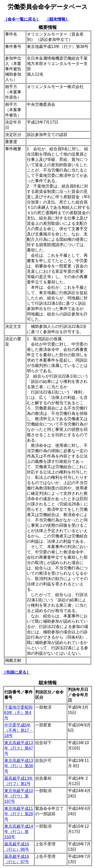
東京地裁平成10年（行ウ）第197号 (19, 796)
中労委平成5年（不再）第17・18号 (19, 730)
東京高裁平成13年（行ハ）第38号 (19, 766)
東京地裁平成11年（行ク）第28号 (19, 814)
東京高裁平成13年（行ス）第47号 (19, 748)
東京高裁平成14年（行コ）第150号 (19, 832)
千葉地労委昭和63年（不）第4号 (18, 713)
